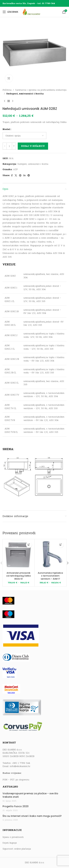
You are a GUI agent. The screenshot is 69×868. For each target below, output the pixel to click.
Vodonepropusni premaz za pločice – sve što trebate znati (30, 795)
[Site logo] (35, 12)
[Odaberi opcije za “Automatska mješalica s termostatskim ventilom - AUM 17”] (61, 545)
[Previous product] (5, 101)
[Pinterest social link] (20, 176)
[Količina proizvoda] (9, 146)
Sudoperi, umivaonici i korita (25, 94)
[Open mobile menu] (10, 12)
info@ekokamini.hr (20, 766)
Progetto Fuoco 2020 (16, 806)
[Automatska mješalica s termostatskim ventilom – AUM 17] (50, 555)
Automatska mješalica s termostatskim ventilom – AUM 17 (50, 576)
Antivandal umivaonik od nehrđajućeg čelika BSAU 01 (18, 576)
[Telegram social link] (29, 176)
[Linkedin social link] (24, 176)
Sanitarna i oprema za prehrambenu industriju (41, 90)
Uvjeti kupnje (10, 843)
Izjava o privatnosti (13, 837)
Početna (7, 90)
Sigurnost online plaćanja (17, 849)
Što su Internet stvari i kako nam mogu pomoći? (32, 816)
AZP (15, 169)
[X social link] (16, 176)
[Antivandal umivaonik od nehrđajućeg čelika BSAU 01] (19, 555)
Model (6, 129)
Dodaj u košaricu (33, 146)
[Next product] (13, 101)
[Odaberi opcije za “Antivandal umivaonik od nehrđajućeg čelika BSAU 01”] (29, 545)
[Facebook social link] (12, 176)
